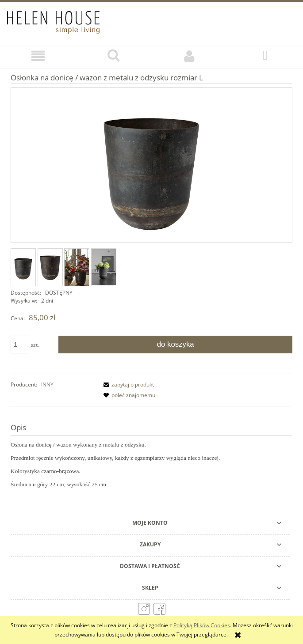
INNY (47, 385)
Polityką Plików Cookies (202, 625)
